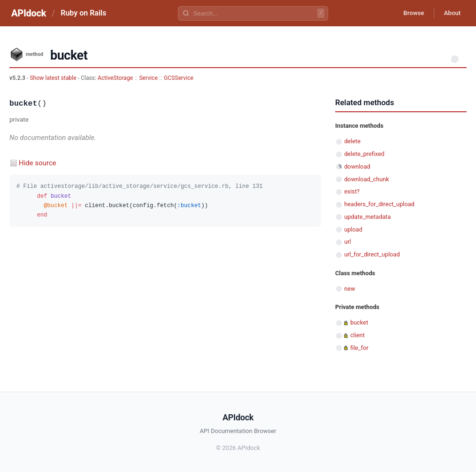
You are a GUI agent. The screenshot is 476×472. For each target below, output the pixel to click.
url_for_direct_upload (372, 254)
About (450, 13)
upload (353, 229)
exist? (352, 191)
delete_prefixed (364, 154)
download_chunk (367, 179)
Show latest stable (54, 78)
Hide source (38, 163)
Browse (408, 13)
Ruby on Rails (83, 13)
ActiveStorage (115, 78)
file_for (359, 348)
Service (148, 78)
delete (352, 141)
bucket (359, 322)
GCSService (179, 78)
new (349, 289)
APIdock (29, 13)
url (347, 242)
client (357, 335)
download (357, 166)
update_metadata (367, 217)
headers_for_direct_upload (379, 204)
